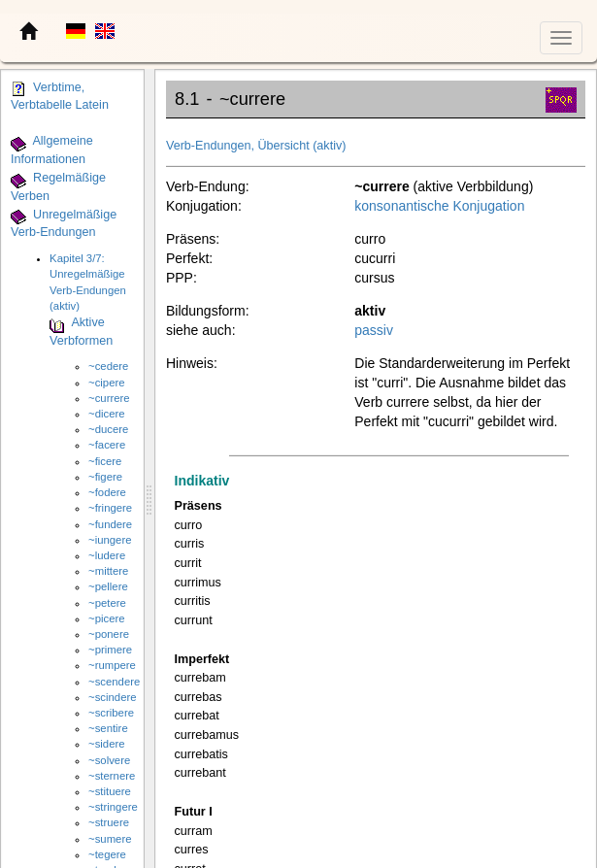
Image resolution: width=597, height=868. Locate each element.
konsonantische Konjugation (439, 206)
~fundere (110, 524)
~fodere (107, 492)
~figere (105, 477)
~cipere (106, 383)
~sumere (110, 839)
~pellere (108, 586)
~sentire (108, 728)
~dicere (106, 414)
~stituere (110, 791)
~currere (109, 398)
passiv (374, 330)
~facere (107, 445)
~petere (107, 603)
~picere (106, 618)
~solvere (109, 760)
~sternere (112, 776)
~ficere (105, 461)
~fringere (110, 508)
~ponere (109, 634)
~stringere (113, 807)
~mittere (108, 571)
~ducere (108, 429)
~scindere (112, 697)
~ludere (107, 555)
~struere (109, 822)
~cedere (108, 366)
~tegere (107, 854)
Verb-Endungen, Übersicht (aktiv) (256, 146)
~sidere (106, 744)
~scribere (111, 713)
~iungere (110, 540)
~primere (110, 650)
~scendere (114, 682)
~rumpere (112, 665)
